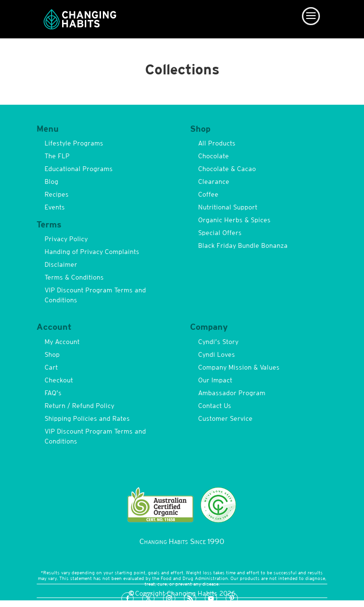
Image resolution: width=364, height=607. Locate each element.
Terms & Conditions (74, 277)
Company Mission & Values (239, 367)
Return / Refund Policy (79, 406)
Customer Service (225, 418)
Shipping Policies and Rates (87, 418)
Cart (51, 367)
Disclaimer (61, 264)
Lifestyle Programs (74, 143)
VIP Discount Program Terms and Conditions (95, 295)
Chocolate (214, 156)
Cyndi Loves (217, 354)
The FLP (57, 156)
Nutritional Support (228, 207)
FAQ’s (53, 393)
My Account (62, 342)
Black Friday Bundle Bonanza (243, 245)
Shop (52, 354)
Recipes (57, 194)
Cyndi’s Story (218, 342)
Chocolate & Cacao (227, 169)
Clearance (214, 181)
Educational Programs (79, 169)
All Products (217, 143)
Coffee (208, 194)
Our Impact (215, 380)
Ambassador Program (232, 393)
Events (55, 207)
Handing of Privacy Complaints (92, 252)
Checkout (59, 380)
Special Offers (220, 233)
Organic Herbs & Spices (234, 220)
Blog (51, 181)
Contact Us (215, 406)
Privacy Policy (66, 239)
